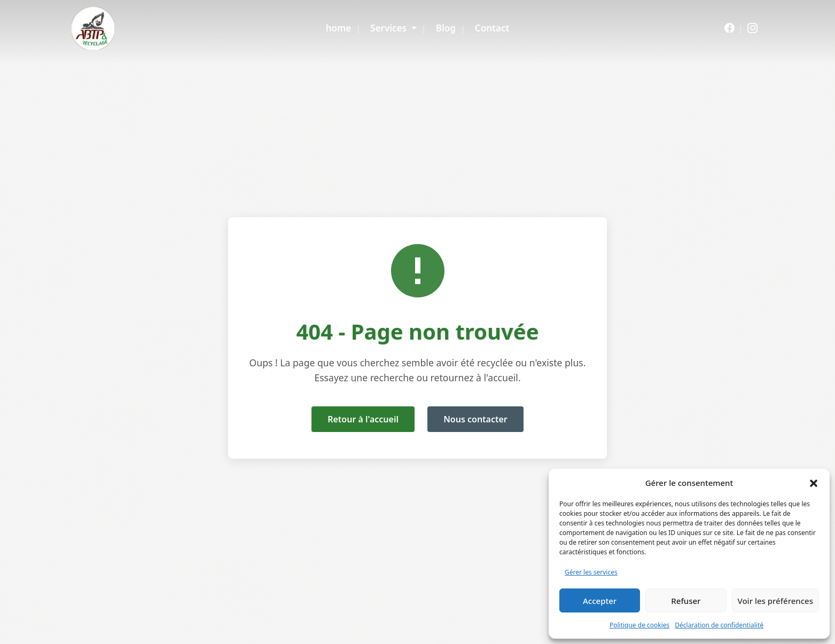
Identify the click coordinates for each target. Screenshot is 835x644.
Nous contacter (475, 419)
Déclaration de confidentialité (719, 625)
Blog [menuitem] (446, 28)
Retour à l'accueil (363, 419)
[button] (814, 483)
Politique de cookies (639, 625)
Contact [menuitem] (492, 28)
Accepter (600, 601)
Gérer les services (591, 572)
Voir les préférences (775, 601)
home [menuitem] (339, 28)
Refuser (686, 601)
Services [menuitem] (389, 28)
